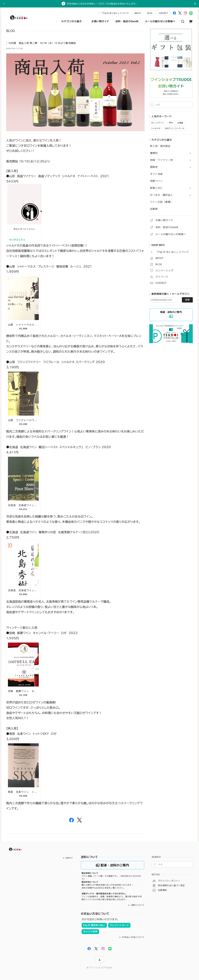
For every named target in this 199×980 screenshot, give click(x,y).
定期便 (154, 209)
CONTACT (163, 13)
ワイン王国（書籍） (161, 202)
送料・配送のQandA (127, 21)
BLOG (150, 13)
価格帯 (154, 167)
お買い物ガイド (100, 21)
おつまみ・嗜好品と (161, 195)
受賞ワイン (156, 181)
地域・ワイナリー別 (161, 160)
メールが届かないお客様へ (160, 21)
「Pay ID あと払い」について (115, 13)
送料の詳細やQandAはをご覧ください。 (103, 888)
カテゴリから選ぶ (73, 21)
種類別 (154, 153)
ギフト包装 (156, 174)
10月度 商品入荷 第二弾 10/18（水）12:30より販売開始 (42, 43)
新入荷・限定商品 (160, 146)
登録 (187, 300)
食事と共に (156, 188)
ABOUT (138, 13)
